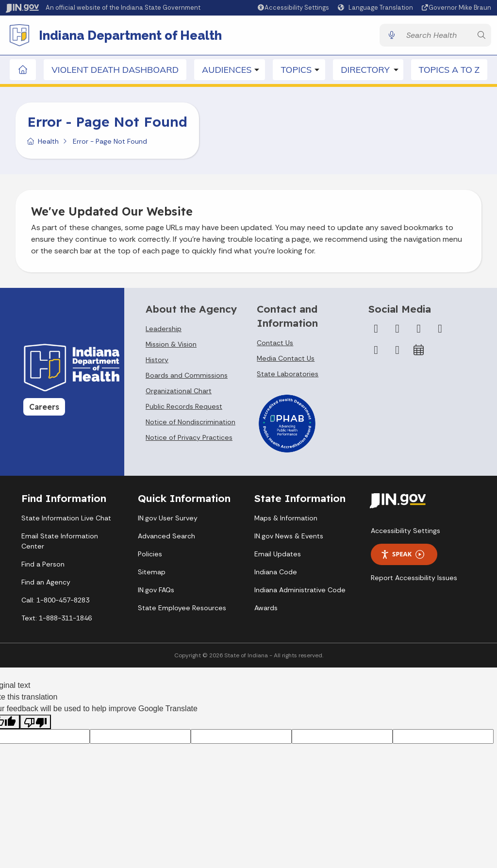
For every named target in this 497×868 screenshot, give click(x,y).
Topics (296, 71)
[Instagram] (419, 330)
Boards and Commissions (187, 377)
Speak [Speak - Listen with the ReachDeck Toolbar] (402, 556)
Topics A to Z (449, 71)
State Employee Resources (182, 609)
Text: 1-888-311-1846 (57, 619)
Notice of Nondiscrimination (191, 423)
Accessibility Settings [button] (406, 532)
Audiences (227, 71)
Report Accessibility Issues (414, 579)
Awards (266, 609)
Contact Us (275, 344)
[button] (293, 8)
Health (48, 143)
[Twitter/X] (398, 330)
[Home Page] (23, 71)
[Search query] (436, 36)
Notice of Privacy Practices (189, 439)
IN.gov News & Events (289, 537)
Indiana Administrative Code (300, 591)
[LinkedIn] (376, 351)
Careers (44, 408)
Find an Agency (46, 584)
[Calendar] (419, 351)
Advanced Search (166, 537)
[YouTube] (440, 330)
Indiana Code (276, 573)
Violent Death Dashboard (115, 71)
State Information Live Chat (66, 519)
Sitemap (152, 573)
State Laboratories (288, 375)
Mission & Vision (171, 346)
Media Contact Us (286, 360)
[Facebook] (376, 330)
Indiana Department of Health (131, 36)
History (157, 361)
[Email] (398, 351)
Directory (365, 71)
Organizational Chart (179, 392)
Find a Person (43, 566)
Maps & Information (286, 519)
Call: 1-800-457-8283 (55, 601)
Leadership (164, 330)
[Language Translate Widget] (377, 8)
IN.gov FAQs (156, 591)
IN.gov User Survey (168, 519)
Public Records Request (184, 408)
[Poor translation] (35, 724)
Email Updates (278, 555)
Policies (150, 555)
